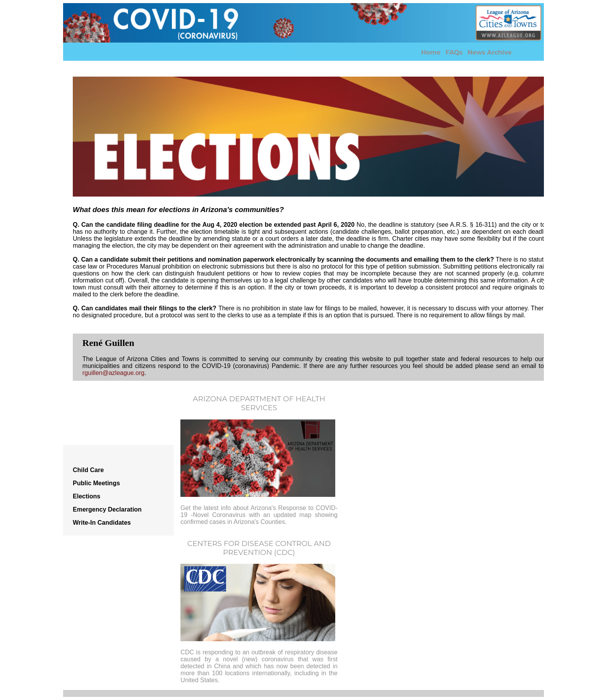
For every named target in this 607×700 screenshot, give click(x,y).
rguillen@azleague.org (113, 373)
